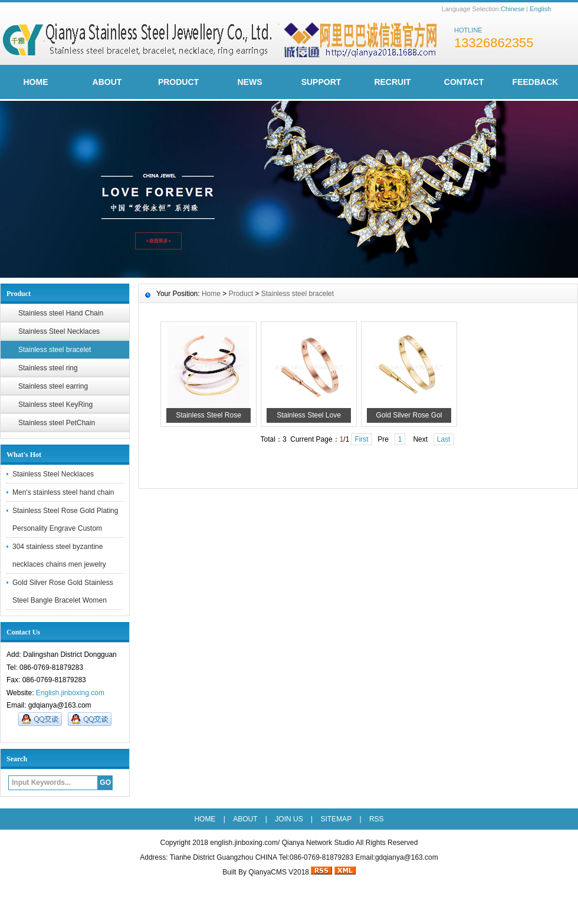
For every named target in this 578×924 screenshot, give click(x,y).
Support (321, 82)
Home (211, 294)
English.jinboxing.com (70, 693)
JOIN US (289, 819)
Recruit (392, 82)
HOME (36, 82)
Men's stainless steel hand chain (63, 492)
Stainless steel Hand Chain (61, 313)
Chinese (513, 9)
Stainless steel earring (53, 386)
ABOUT (107, 82)
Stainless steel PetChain (57, 423)
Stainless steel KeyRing (55, 405)
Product (178, 82)
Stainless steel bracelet (55, 350)
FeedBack (536, 82)
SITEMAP (336, 819)
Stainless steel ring (48, 368)
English (540, 9)
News (250, 82)
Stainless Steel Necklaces (59, 331)
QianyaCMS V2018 (279, 872)
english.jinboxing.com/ (245, 843)
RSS (377, 819)
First (361, 439)
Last (444, 439)
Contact (464, 82)
